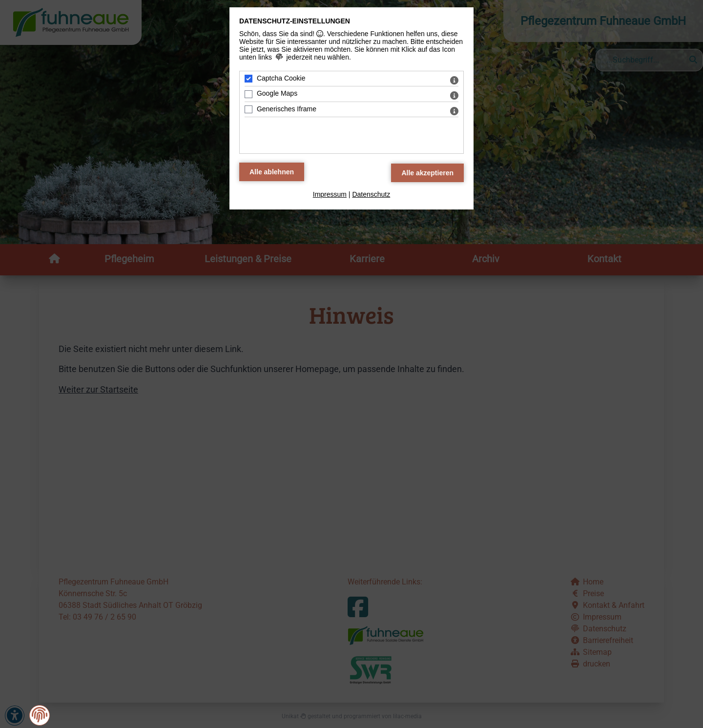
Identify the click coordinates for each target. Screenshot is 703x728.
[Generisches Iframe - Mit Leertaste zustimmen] (248, 109)
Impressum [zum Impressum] (330, 194)
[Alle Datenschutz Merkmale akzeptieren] (427, 173)
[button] (40, 715)
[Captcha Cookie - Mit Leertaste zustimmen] (248, 79)
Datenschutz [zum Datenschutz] (371, 194)
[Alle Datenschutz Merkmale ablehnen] (272, 172)
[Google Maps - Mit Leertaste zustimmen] (248, 94)
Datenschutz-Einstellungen (295, 21)
